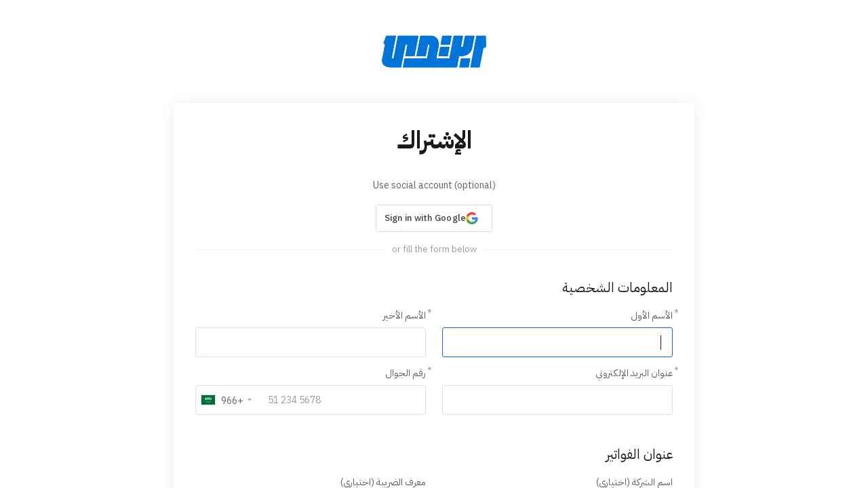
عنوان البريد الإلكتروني (634, 373)
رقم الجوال (406, 373)
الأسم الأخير (405, 316)
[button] (434, 218)
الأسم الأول (652, 316)
